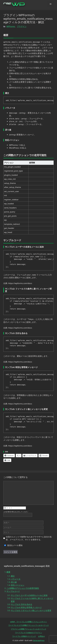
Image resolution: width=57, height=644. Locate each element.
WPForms (11, 26)
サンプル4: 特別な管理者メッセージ (26, 607)
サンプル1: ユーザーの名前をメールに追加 (29, 595)
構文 (13, 576)
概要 (8, 572)
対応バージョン (18, 585)
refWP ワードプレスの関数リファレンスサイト (29, 622)
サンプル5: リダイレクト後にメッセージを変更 (31, 610)
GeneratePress (39, 640)
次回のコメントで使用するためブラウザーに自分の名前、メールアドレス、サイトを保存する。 (29, 538)
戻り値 (14, 582)
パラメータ (16, 579)
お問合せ (41, 636)
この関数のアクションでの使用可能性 (23, 588)
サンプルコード (13, 591)
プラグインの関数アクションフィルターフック (28, 629)
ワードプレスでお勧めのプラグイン (29, 633)
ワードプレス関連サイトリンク (24, 636)
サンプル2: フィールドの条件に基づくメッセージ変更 (32, 600)
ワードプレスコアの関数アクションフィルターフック (29, 625)
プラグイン (22, 26)
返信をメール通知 (13, 545)
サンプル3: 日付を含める (22, 604)
